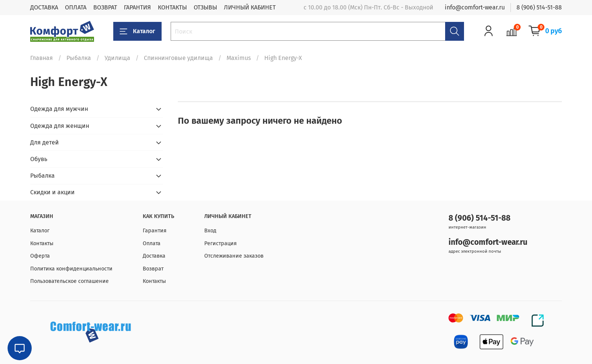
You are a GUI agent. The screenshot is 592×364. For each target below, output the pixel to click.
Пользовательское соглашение (69, 281)
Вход (210, 231)
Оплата (152, 243)
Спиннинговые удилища (178, 58)
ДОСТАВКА (44, 7)
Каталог (137, 31)
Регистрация (220, 243)
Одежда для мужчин (59, 109)
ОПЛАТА (76, 7)
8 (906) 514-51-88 (539, 7)
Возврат (153, 269)
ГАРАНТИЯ (137, 7)
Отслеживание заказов (234, 256)
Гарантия (155, 231)
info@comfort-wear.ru (475, 7)
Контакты (42, 243)
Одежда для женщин (60, 126)
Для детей (45, 142)
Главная (42, 58)
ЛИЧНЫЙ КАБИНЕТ (250, 7)
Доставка (154, 256)
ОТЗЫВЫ (205, 7)
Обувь (39, 159)
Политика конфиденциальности (71, 269)
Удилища (117, 58)
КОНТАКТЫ (172, 7)
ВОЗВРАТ (105, 7)
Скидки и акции (52, 192)
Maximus (239, 58)
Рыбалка (79, 58)
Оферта (40, 256)
